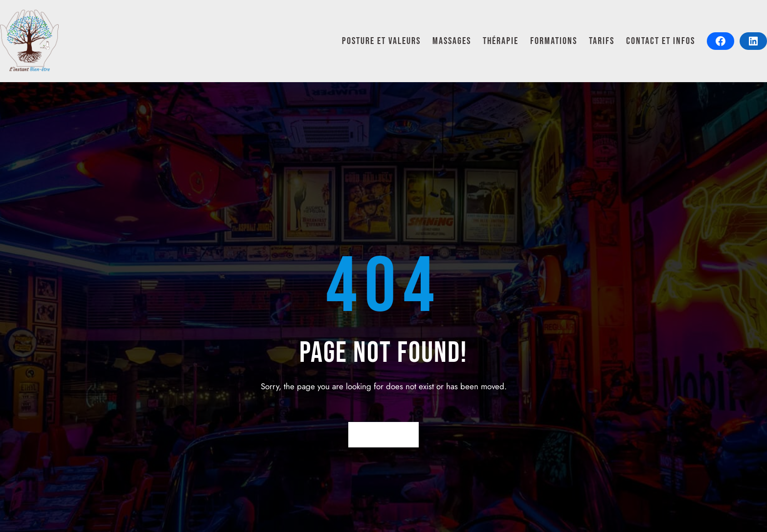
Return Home (384, 435)
